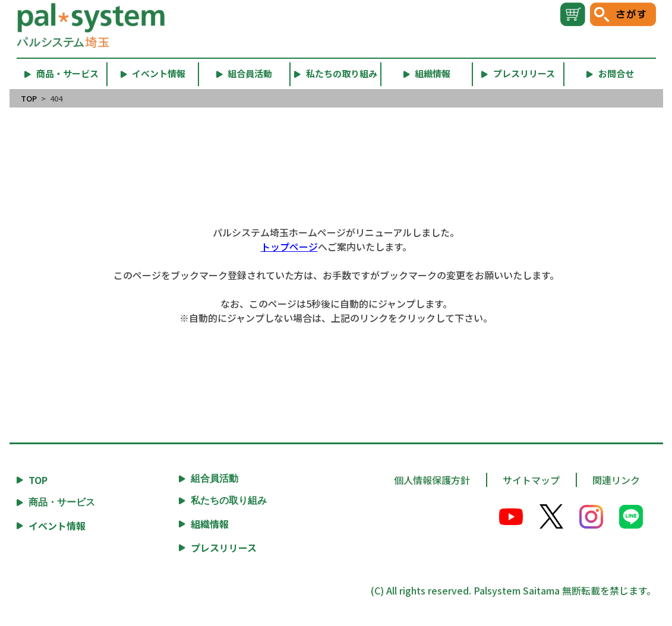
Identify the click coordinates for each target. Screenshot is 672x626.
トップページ (289, 246)
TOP (29, 98)
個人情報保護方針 (432, 480)
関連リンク (616, 480)
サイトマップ (531, 480)
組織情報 (210, 524)
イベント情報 (57, 526)
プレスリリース (224, 548)
